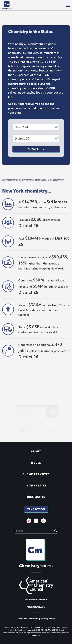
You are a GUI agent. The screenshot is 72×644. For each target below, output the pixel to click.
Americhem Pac (35, 607)
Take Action (36, 509)
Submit (36, 149)
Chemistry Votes (36, 474)
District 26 (57, 191)
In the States (36, 486)
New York (41, 191)
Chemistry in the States (17, 191)
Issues (36, 463)
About (36, 452)
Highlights (36, 497)
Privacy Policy (48, 619)
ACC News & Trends (35, 600)
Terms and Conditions (28, 619)
